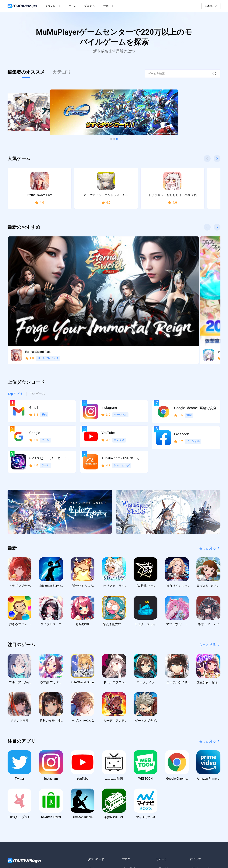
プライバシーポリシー (203, 799)
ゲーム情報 (129, 799)
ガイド (126, 806)
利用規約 (195, 806)
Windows (93, 799)
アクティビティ (131, 814)
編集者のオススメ (26, 72)
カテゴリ (62, 72)
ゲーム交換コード (133, 821)
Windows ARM (97, 806)
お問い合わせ (164, 799)
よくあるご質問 (165, 806)
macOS (92, 814)
